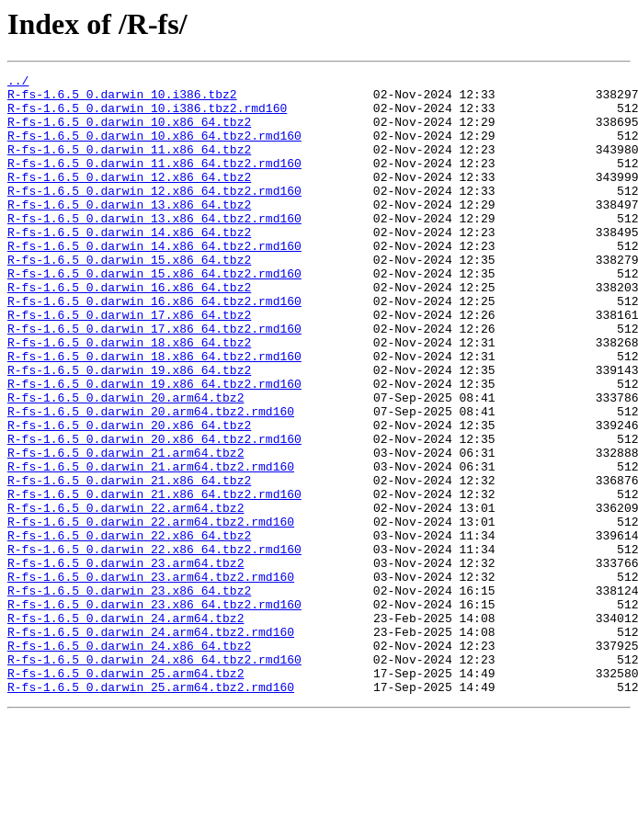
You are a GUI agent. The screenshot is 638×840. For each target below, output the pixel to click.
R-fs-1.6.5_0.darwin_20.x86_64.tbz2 (129, 496)
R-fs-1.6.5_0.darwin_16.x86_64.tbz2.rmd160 (154, 347)
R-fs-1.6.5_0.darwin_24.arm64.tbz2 (125, 728)
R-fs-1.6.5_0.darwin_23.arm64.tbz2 (125, 662)
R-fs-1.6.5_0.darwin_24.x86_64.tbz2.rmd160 (154, 778)
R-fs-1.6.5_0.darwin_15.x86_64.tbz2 (129, 298)
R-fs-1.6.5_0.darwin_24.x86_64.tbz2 (129, 761)
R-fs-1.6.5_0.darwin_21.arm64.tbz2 (125, 529)
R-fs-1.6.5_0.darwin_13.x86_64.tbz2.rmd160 (154, 248)
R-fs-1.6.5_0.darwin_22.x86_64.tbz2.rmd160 (154, 645)
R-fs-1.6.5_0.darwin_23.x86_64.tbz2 (129, 695)
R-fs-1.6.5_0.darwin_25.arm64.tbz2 (125, 794)
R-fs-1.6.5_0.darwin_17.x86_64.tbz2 (129, 364)
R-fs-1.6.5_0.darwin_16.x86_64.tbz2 (129, 331)
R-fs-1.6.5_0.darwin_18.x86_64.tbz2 (129, 397)
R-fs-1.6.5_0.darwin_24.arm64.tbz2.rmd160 (151, 744)
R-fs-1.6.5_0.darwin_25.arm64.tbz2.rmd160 (151, 811)
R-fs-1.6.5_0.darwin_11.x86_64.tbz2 (129, 165)
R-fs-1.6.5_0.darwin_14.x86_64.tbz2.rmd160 (154, 281)
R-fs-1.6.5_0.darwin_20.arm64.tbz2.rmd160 (151, 480)
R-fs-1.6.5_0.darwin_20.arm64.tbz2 (125, 463)
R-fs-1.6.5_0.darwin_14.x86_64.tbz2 (129, 265)
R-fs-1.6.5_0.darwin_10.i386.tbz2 (122, 99)
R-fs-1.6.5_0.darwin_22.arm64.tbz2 (125, 596)
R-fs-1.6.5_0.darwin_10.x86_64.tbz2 (129, 132)
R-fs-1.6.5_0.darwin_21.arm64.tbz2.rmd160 (151, 546)
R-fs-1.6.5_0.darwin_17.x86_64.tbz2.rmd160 (154, 380)
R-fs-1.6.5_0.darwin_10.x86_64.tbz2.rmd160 (154, 149)
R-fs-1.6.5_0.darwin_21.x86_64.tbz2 (129, 562)
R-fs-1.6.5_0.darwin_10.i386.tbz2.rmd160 (147, 116)
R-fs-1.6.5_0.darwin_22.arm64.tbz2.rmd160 (151, 612)
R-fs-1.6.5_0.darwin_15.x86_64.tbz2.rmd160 (154, 314)
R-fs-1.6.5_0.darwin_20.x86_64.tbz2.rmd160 (154, 513)
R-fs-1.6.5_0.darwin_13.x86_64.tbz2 (129, 232)
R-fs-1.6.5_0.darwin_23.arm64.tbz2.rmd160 (151, 678)
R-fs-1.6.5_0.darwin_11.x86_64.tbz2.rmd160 (154, 182)
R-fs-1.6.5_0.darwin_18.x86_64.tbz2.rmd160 (154, 414)
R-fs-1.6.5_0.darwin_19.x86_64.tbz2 (129, 430)
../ (18, 83)
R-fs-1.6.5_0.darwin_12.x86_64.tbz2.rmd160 (154, 215)
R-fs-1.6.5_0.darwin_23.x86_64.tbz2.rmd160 (154, 711)
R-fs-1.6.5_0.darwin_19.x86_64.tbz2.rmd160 (154, 447)
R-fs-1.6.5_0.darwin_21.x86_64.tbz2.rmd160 (154, 579)
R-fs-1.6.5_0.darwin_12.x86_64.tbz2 (129, 199)
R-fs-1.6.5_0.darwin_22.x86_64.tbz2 (129, 629)
